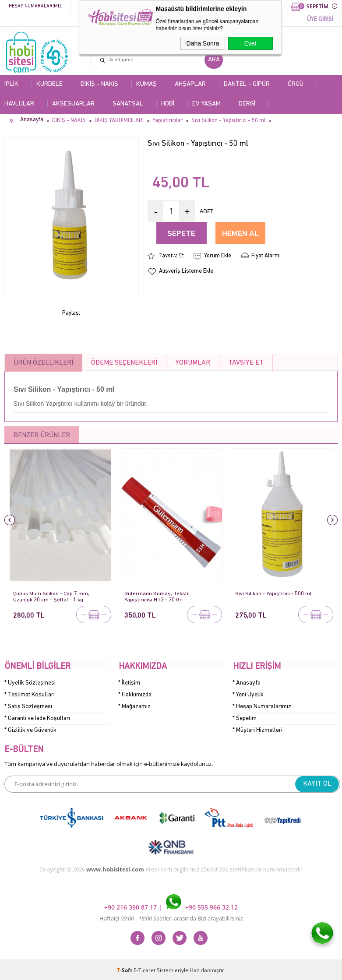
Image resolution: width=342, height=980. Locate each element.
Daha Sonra (203, 43)
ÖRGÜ (296, 84)
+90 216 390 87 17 (131, 906)
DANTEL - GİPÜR (247, 84)
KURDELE (49, 84)
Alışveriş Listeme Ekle (186, 271)
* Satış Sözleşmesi (28, 706)
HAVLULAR (19, 104)
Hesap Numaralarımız (35, 6)
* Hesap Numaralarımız (262, 706)
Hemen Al (240, 234)
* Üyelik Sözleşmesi (30, 683)
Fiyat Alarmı (266, 256)
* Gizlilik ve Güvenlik (30, 730)
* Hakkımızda (135, 694)
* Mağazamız (134, 706)
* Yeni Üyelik (248, 694)
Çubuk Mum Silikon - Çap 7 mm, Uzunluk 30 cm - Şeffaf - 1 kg (52, 597)
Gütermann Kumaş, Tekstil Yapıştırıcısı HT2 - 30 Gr (157, 597)
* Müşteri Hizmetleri (257, 730)
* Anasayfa (247, 683)
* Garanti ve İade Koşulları (37, 718)
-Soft (125, 969)
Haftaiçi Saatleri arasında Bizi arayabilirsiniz (171, 917)
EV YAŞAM (206, 104)
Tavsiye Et (171, 256)
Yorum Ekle (218, 256)
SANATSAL (128, 104)
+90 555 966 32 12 (202, 906)
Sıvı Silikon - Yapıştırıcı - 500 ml (274, 594)
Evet (250, 43)
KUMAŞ (146, 84)
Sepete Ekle (181, 237)
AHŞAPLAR (190, 84)
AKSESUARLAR (73, 104)
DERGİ (247, 104)
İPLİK (11, 84)
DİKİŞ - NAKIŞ (99, 84)
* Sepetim (245, 718)
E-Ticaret (145, 969)
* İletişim (129, 683)
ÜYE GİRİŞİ (320, 19)
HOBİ (168, 104)
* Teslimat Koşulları (30, 694)
